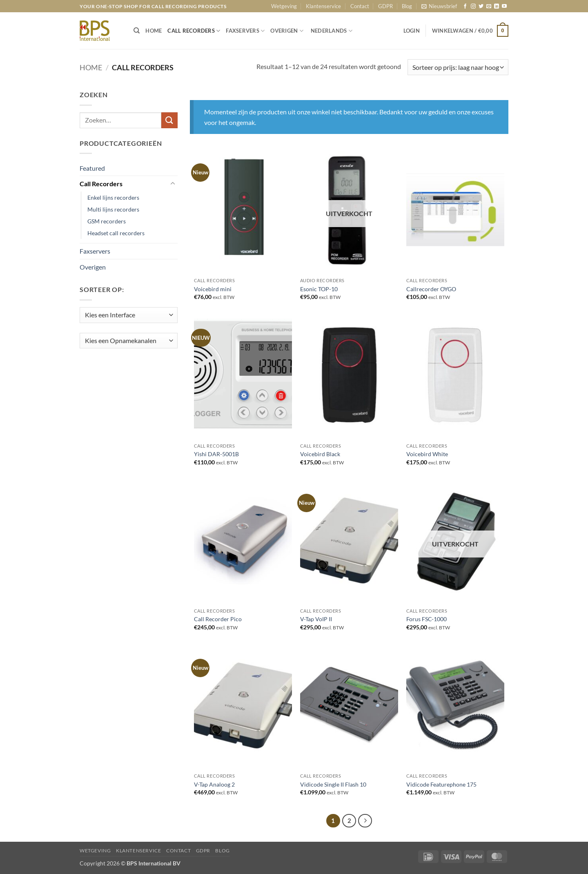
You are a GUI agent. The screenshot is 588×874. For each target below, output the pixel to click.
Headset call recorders (116, 233)
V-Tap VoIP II (316, 619)
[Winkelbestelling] (458, 67)
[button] (439, 6)
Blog (407, 6)
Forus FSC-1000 (427, 619)
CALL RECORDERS (194, 31)
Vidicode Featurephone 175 (441, 784)
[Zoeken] (137, 31)
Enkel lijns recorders (113, 197)
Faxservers (95, 251)
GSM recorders (107, 221)
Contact (360, 6)
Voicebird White (427, 454)
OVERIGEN (287, 31)
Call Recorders (101, 184)
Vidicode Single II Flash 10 (333, 784)
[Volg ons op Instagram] (473, 7)
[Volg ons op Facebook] (465, 7)
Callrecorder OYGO (431, 289)
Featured (92, 168)
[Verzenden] (169, 120)
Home (91, 67)
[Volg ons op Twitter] (481, 7)
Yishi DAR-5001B (216, 454)
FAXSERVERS (245, 31)
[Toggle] (173, 184)
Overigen (93, 267)
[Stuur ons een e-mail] (489, 7)
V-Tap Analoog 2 (214, 784)
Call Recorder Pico (218, 619)
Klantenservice (323, 6)
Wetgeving (284, 6)
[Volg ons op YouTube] (504, 7)
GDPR (385, 6)
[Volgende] (365, 821)
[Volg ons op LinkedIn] (497, 7)
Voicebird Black (320, 454)
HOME (154, 31)
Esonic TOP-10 (319, 289)
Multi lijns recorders (113, 209)
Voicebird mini (213, 289)
